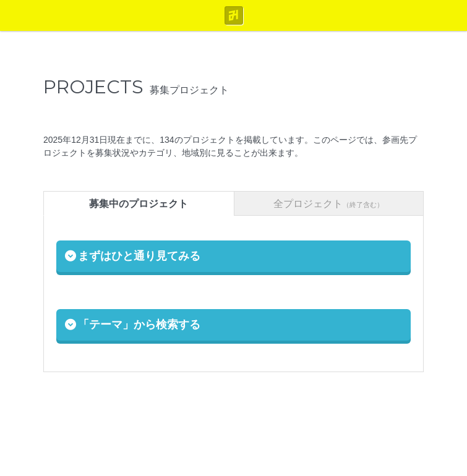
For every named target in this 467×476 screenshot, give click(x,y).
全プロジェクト (328, 204)
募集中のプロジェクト (139, 204)
